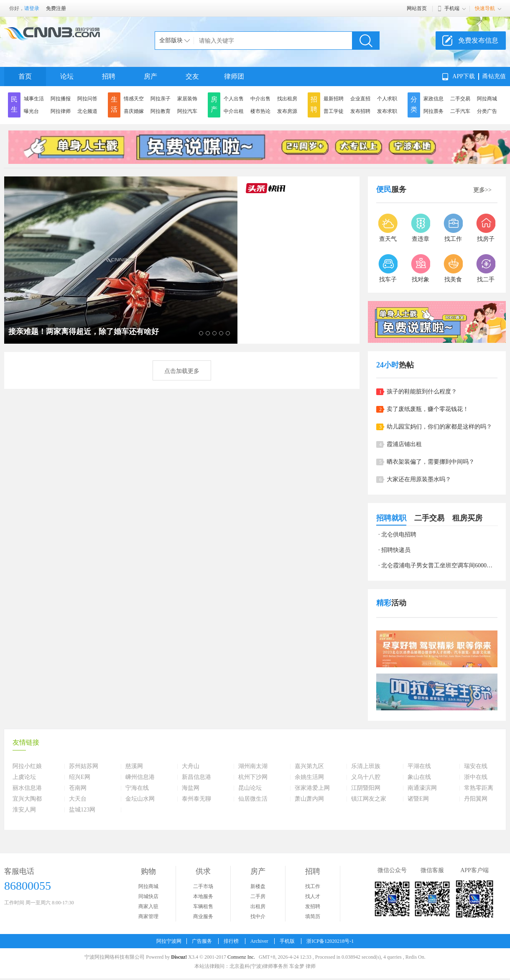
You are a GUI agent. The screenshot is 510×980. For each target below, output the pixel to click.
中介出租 (234, 111)
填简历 (313, 916)
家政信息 (433, 99)
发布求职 (387, 111)
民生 (14, 104)
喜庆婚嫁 (134, 111)
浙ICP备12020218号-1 (330, 941)
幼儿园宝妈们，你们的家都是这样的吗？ (439, 427)
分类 (414, 104)
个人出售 (234, 99)
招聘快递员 (396, 550)
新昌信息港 (196, 777)
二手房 (258, 896)
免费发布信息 (478, 40)
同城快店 (148, 896)
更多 (482, 190)
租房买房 (467, 518)
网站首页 (417, 8)
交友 (192, 76)
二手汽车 (460, 111)
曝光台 (31, 111)
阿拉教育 (161, 111)
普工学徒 (334, 111)
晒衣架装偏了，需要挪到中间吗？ (431, 462)
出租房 (258, 906)
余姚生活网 (309, 777)
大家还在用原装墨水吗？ (419, 479)
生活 (114, 104)
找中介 (258, 916)
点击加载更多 (182, 371)
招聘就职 (391, 518)
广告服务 (202, 941)
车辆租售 (203, 906)
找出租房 (287, 99)
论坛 (67, 76)
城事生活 (34, 99)
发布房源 (287, 111)
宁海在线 (137, 788)
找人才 (313, 896)
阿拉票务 (433, 111)
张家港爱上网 (312, 788)
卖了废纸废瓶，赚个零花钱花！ (428, 409)
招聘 (109, 76)
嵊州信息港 (140, 777)
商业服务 (203, 916)
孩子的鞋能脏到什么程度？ (422, 392)
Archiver (259, 941)
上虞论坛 (24, 777)
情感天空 (134, 99)
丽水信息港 (27, 788)
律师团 (234, 76)
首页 (25, 76)
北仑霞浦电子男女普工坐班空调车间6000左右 (440, 565)
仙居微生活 (253, 799)
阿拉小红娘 (27, 766)
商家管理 (148, 916)
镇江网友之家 (369, 799)
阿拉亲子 (161, 99)
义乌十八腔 (366, 777)
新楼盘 (258, 886)
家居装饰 (187, 99)
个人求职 (387, 99)
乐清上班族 (366, 766)
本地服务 (203, 896)
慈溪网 (134, 766)
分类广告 (487, 111)
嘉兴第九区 (309, 766)
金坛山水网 (140, 799)
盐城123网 (82, 810)
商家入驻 (148, 906)
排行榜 (231, 941)
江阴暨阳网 (366, 788)
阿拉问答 (87, 99)
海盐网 (191, 788)
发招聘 (313, 906)
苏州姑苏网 (84, 766)
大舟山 (191, 766)
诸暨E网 (418, 799)
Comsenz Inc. (241, 957)
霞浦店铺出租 (404, 444)
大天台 (78, 799)
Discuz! (179, 957)
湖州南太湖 (253, 766)
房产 (150, 76)
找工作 (313, 886)
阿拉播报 (61, 99)
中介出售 (260, 99)
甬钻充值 (494, 76)
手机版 (287, 941)
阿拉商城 (487, 99)
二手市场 (203, 886)
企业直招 (360, 99)
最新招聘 (334, 99)
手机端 (452, 8)
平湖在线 (419, 766)
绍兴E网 (80, 777)
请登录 (32, 8)
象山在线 (419, 777)
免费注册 (56, 8)
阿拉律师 (61, 111)
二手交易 (460, 99)
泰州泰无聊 (196, 799)
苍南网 (78, 788)
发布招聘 (360, 111)
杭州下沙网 (253, 777)
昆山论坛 (250, 788)
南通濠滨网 (422, 788)
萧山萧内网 (309, 799)
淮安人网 (24, 810)
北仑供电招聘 (399, 535)
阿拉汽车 (187, 111)
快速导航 (485, 8)
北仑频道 (87, 111)
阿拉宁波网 (169, 941)
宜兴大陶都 (27, 799)
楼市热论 (260, 111)
